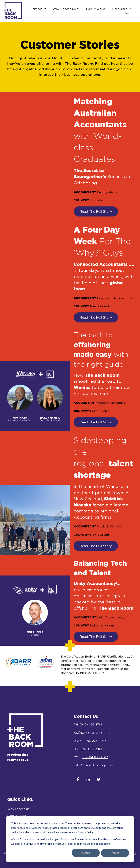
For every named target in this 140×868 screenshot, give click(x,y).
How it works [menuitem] (17, 816)
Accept (86, 853)
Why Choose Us (64, 9)
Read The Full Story (96, 211)
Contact (125, 13)
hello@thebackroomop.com (93, 765)
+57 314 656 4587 (95, 757)
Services (36, 9)
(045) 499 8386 (91, 724)
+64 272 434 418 (98, 733)
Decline (115, 853)
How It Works (96, 9)
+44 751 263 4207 (93, 741)
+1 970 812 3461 (91, 749)
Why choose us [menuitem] (18, 809)
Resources (120, 9)
